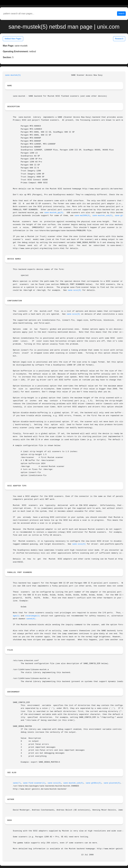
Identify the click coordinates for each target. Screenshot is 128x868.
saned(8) (31, 619)
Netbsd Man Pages (13, 39)
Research (119, 39)
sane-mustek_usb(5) (102, 216)
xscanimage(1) (33, 616)
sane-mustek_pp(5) (54, 213)
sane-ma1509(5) (82, 216)
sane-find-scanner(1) (34, 783)
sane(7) (17, 783)
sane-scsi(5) (75, 290)
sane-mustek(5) (13, 75)
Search (121, 13)
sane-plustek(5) (112, 783)
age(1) (16, 616)
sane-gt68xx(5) (94, 783)
